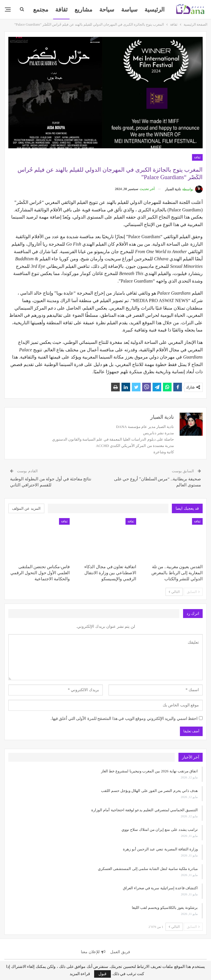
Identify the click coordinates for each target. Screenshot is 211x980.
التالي (174, 592)
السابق (193, 592)
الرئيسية (155, 10)
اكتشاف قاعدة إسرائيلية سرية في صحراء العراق (160, 888)
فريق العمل (120, 952)
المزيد (41, 10)
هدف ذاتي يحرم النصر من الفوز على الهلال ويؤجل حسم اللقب (150, 791)
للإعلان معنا (93, 952)
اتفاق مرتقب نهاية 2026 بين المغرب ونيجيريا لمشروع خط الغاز (149, 771)
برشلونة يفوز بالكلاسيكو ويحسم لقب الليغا (165, 908)
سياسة (129, 10)
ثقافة (61, 10)
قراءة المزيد (80, 974)
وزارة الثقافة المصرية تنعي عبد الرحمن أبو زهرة (160, 849)
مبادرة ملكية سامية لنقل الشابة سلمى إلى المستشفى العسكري (148, 869)
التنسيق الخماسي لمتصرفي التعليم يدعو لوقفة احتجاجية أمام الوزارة (145, 810)
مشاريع (83, 10)
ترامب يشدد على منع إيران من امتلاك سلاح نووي (160, 830)
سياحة (107, 10)
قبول (102, 974)
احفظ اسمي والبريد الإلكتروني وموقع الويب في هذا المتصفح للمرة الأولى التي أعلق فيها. (124, 719)
